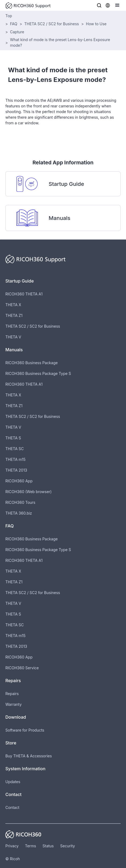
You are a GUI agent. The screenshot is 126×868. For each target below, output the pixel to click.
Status (48, 846)
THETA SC (15, 449)
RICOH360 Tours (20, 502)
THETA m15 (15, 459)
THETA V (13, 337)
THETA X (13, 305)
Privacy (12, 846)
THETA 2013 (16, 470)
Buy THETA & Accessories (29, 756)
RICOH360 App (19, 481)
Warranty (14, 704)
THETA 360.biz (19, 513)
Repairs (12, 694)
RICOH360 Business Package (32, 363)
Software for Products (25, 730)
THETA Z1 (14, 315)
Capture (17, 32)
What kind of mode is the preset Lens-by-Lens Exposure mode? (60, 42)
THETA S (13, 438)
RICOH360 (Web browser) (28, 492)
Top (9, 16)
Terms (30, 846)
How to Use (96, 24)
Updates (13, 782)
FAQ (14, 24)
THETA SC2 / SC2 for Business (51, 24)
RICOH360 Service (22, 668)
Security (68, 846)
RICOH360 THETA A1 (24, 294)
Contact (12, 807)
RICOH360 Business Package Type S (38, 373)
